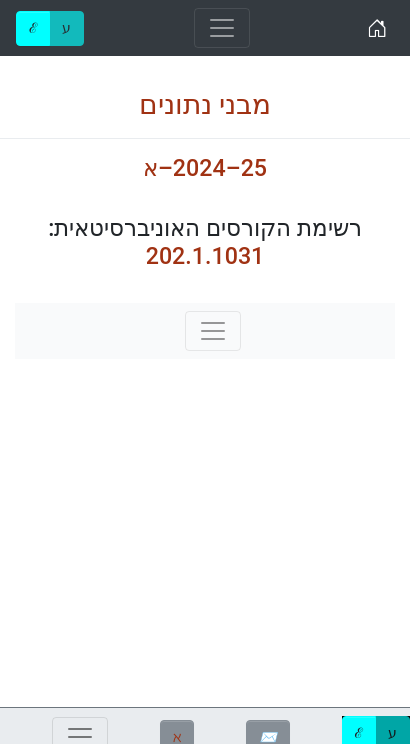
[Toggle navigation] (222, 28)
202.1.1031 (205, 256)
